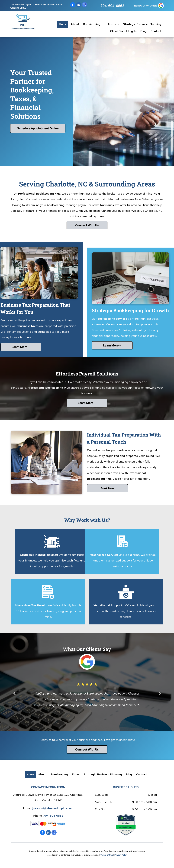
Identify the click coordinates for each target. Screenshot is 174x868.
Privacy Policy (121, 855)
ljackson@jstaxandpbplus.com (53, 808)
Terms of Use (107, 855)
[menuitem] (63, 24)
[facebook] (73, 5)
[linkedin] (79, 5)
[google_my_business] (84, 5)
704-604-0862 (112, 6)
